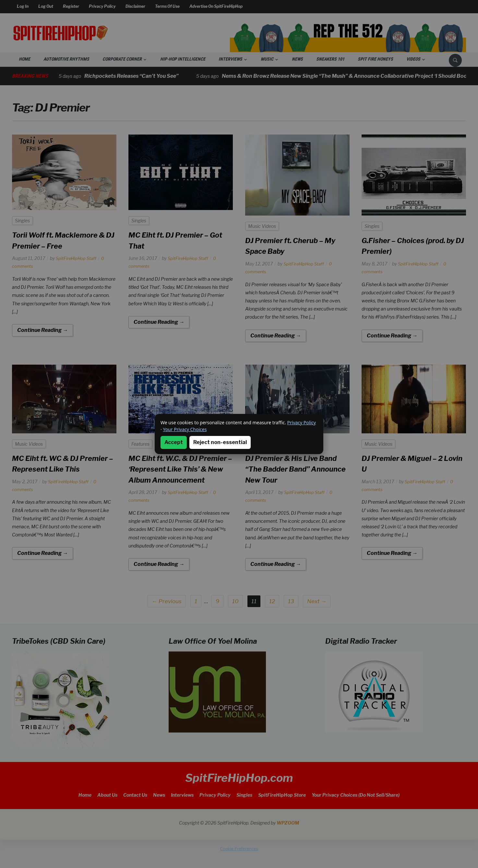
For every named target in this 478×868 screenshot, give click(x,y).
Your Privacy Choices (185, 429)
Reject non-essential (220, 442)
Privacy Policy (302, 422)
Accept (174, 442)
